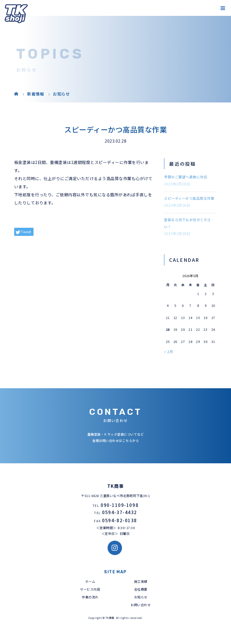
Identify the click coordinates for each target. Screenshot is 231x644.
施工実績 (141, 581)
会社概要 (141, 589)
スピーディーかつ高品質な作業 (189, 198)
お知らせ (141, 597)
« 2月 (168, 351)
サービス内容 (90, 589)
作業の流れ (90, 597)
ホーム (90, 581)
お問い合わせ (141, 605)
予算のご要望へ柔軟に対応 (186, 177)
